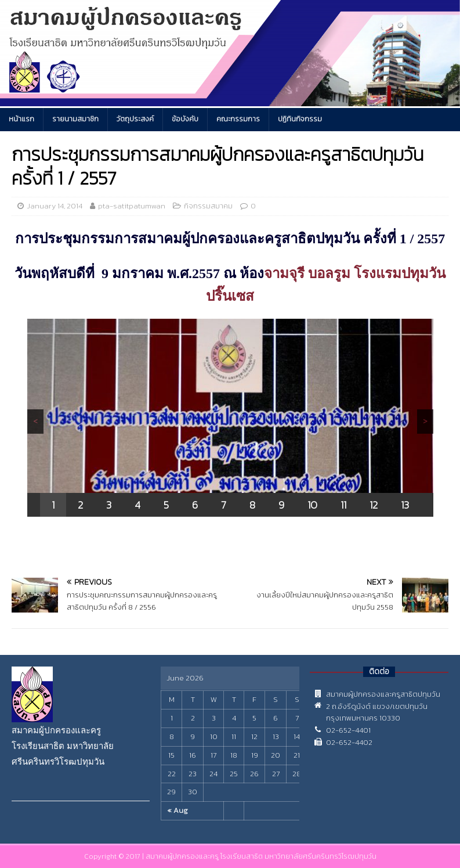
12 (374, 505)
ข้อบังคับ (185, 119)
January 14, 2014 (55, 206)
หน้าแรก (21, 119)
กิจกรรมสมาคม (208, 206)
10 (312, 505)
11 (343, 505)
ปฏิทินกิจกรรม (300, 119)
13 (405, 505)
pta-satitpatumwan (132, 206)
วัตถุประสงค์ (135, 119)
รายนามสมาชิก (75, 119)
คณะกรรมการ (238, 119)
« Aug (178, 810)
